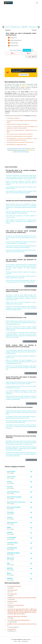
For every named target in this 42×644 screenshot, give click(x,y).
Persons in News (32, 432)
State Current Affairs (31, 404)
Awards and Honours (31, 197)
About (19, 641)
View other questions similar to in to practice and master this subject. (21, 150)
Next (29, 53)
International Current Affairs (30, 341)
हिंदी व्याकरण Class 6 (16, 27)
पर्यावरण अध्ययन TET (33, 27)
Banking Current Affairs (31, 256)
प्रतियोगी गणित (25, 27)
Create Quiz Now (24, 75)
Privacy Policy (25, 641)
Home (16, 641)
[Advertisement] (21, 10)
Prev (13, 53)
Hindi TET (7, 27)
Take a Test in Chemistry (16, 50)
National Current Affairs (31, 286)
